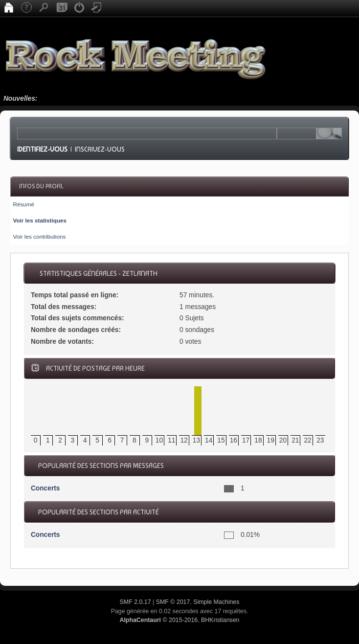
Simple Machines (216, 602)
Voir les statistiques (40, 220)
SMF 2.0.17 (135, 602)
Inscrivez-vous (100, 149)
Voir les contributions (39, 236)
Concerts (45, 488)
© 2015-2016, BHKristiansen (179, 620)
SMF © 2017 (173, 602)
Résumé (23, 204)
